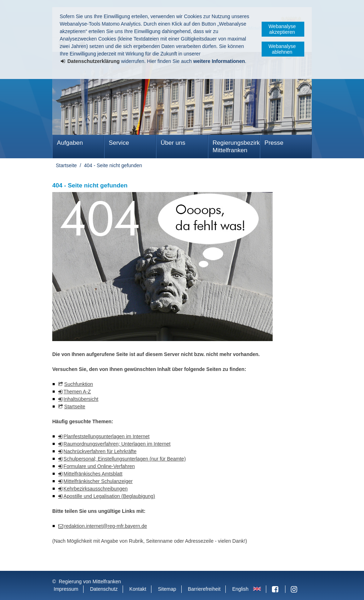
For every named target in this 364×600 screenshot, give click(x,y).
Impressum (66, 589)
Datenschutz (104, 589)
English (240, 589)
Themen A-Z (77, 392)
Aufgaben (70, 143)
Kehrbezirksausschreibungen (96, 489)
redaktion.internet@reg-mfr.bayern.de (106, 526)
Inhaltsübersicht (81, 399)
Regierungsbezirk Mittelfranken (236, 147)
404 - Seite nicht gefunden (113, 165)
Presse (274, 143)
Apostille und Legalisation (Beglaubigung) (109, 496)
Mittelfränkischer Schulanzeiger (98, 481)
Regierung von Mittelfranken (90, 582)
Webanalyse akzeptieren (282, 29)
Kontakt (138, 589)
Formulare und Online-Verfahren (99, 466)
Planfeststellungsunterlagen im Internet (107, 436)
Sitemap (167, 589)
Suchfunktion (79, 384)
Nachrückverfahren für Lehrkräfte (100, 451)
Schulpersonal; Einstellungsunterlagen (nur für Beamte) (125, 459)
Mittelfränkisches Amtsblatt (93, 474)
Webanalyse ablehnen (282, 49)
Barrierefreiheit (204, 589)
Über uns (173, 143)
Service (119, 143)
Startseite (66, 165)
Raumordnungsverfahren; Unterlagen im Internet (117, 444)
